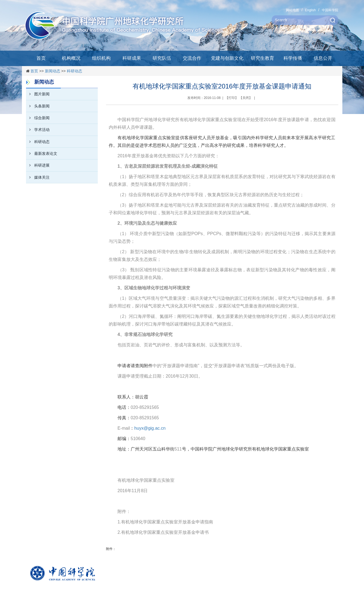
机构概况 (71, 58)
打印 (232, 98)
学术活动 (38, 130)
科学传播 (293, 58)
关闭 (246, 98)
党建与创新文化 (227, 58)
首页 (41, 58)
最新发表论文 (42, 153)
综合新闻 (38, 118)
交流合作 (192, 58)
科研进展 (38, 165)
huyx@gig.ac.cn (150, 428)
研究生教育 (263, 58)
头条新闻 (38, 106)
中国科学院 (330, 10)
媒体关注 (38, 177)
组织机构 (101, 58)
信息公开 (323, 58)
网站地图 (293, 10)
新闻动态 (53, 71)
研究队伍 (162, 58)
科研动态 (74, 71)
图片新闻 (38, 94)
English (310, 10)
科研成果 (132, 58)
